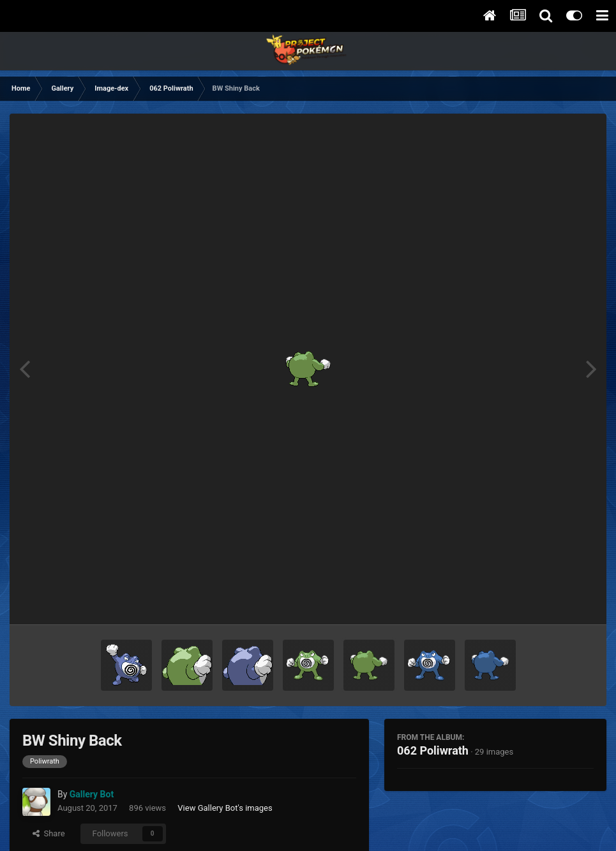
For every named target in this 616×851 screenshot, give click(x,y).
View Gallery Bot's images (225, 808)
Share (49, 833)
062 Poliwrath (433, 750)
